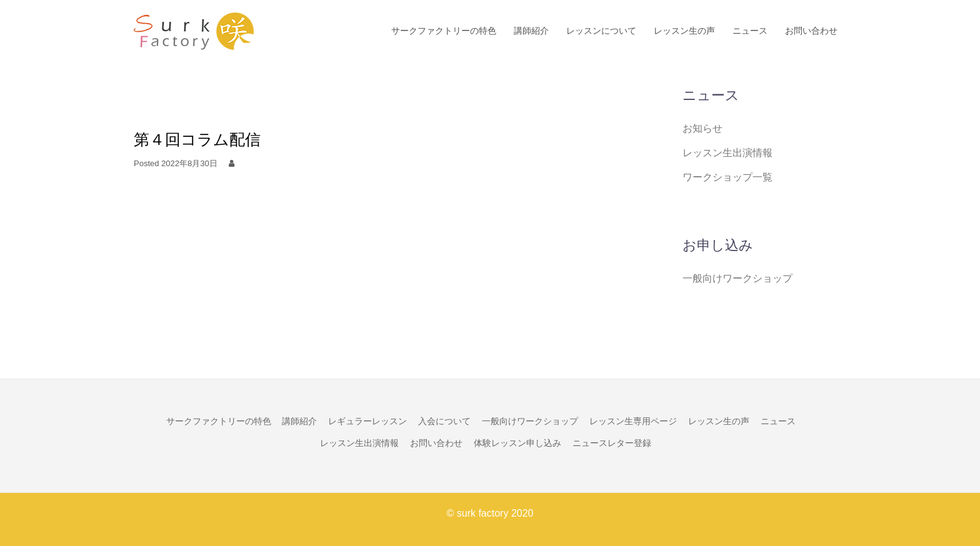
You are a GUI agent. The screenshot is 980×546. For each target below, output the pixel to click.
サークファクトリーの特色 (444, 31)
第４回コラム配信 (197, 139)
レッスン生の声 (684, 31)
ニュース (750, 31)
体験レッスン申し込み (517, 443)
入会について (444, 421)
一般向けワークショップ (737, 278)
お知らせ (702, 128)
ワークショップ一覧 (727, 177)
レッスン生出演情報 (727, 153)
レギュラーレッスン (367, 421)
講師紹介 (531, 31)
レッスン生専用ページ (633, 421)
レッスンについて (601, 31)
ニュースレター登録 (612, 443)
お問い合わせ (811, 31)
